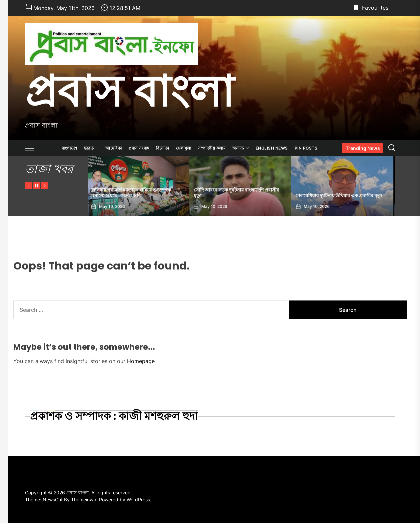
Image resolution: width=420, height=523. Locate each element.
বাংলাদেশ (69, 148)
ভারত (91, 148)
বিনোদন (163, 148)
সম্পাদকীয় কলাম (212, 148)
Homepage (141, 361)
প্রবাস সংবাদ (139, 148)
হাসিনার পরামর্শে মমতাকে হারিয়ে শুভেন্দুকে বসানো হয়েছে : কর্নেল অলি (133, 193)
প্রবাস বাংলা (129, 91)
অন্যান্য (241, 148)
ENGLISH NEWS (272, 148)
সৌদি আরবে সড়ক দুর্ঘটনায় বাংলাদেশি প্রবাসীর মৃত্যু (238, 193)
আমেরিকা (113, 148)
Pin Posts (306, 148)
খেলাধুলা (184, 148)
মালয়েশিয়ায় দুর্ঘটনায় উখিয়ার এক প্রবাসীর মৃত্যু (341, 196)
